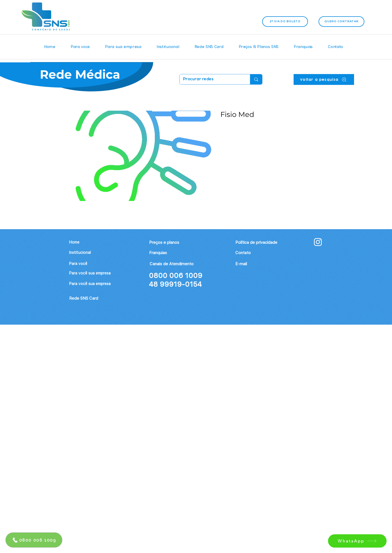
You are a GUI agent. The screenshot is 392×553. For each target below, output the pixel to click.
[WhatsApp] (357, 541)
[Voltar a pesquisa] (324, 79)
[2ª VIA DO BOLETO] (285, 22)
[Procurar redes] (211, 79)
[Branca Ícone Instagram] (318, 242)
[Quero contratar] (341, 22)
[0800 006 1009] (34, 540)
